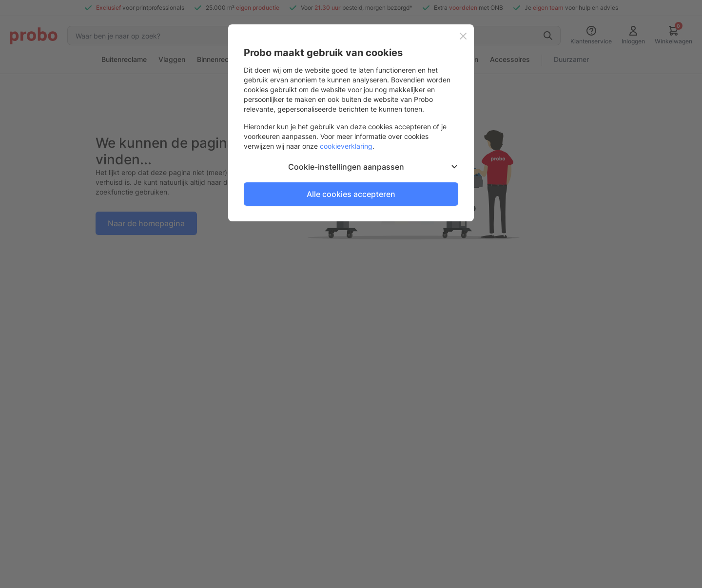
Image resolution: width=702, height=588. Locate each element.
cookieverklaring (346, 146)
